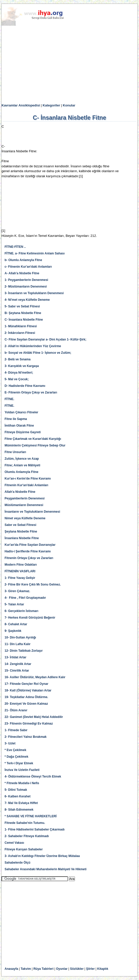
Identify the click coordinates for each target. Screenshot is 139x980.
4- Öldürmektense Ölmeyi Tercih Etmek (33, 777)
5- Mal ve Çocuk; (17, 379)
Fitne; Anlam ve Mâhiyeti (22, 465)
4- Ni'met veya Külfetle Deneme (27, 300)
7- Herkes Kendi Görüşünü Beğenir (30, 618)
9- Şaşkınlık (13, 631)
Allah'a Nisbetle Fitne (20, 492)
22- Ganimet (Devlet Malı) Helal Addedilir (34, 717)
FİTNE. (9, 399)
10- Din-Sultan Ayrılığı (20, 637)
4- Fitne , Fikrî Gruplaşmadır (25, 598)
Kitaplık (103, 969)
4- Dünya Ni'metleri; (19, 373)
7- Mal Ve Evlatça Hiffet (21, 803)
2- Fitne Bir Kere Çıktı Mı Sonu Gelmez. (33, 584)
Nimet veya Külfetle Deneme (25, 518)
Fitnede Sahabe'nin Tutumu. (25, 823)
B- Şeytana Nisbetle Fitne (23, 313)
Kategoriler (51, 105)
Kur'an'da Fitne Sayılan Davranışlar (30, 545)
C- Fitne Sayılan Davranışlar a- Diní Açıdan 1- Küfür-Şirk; (45, 339)
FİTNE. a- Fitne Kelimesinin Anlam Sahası (35, 253)
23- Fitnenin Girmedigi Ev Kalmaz (29, 724)
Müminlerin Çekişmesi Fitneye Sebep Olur (35, 445)
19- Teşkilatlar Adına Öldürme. (26, 697)
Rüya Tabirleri (43, 969)
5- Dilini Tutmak (16, 790)
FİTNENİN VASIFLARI (20, 571)
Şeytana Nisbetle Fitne (21, 532)
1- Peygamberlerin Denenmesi (26, 280)
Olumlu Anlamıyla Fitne (21, 472)
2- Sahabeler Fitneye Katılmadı (27, 836)
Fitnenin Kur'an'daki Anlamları (26, 485)
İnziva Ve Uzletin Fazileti (22, 770)
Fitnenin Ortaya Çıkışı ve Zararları (29, 558)
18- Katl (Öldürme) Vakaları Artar (28, 690)
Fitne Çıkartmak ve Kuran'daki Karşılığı (33, 439)
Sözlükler (77, 969)
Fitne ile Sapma (16, 419)
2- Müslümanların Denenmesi (26, 287)
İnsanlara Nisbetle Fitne (22, 538)
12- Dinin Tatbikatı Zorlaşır (24, 651)
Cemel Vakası (14, 843)
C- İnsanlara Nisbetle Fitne (24, 320)
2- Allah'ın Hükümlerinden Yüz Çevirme (33, 346)
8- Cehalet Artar (16, 624)
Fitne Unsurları (15, 452)
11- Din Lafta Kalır (18, 644)
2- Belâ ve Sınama (18, 359)
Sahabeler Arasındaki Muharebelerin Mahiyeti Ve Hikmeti (45, 869)
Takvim (26, 969)
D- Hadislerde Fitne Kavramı (25, 386)
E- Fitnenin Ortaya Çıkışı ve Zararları (31, 392)
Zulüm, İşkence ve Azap (22, 459)
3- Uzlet (10, 743)
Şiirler (90, 969)
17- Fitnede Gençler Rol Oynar (26, 684)
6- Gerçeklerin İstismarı (21, 611)
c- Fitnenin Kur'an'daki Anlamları (28, 267)
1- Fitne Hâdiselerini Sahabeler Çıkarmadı (35, 829)
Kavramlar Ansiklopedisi (21, 105)
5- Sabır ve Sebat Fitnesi (22, 306)
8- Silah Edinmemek (19, 810)
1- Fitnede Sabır (16, 730)
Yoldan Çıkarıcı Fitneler (21, 412)
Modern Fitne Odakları (21, 565)
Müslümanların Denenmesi (24, 505)
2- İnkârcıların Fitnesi (20, 333)
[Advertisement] (69, 65)
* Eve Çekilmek (15, 750)
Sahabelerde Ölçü (17, 863)
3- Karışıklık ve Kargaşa (22, 366)
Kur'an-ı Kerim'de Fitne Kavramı (28, 479)
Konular (69, 105)
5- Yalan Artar (14, 604)
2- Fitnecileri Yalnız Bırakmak (26, 737)
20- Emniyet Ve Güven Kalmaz (26, 704)
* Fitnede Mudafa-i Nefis (22, 783)
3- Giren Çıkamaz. (17, 591)
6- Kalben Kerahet (18, 796)
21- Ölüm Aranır (16, 710)
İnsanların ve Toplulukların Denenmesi (32, 512)
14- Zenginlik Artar (18, 664)
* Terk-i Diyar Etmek (19, 763)
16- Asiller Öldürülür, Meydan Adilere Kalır (35, 677)
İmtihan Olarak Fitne (19, 426)
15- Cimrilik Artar (17, 671)
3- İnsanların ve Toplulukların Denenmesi (34, 293)
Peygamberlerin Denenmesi (25, 498)
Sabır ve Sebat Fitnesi (20, 525)
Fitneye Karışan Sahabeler (24, 849)
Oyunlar (62, 969)
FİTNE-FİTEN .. (15, 247)
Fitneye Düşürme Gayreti (23, 432)
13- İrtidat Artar (16, 657)
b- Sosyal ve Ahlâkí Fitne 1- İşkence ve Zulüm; (38, 353)
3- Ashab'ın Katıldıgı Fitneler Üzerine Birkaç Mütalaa (42, 856)
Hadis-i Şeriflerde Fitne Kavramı (28, 551)
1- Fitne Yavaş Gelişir (20, 578)
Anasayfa (11, 969)
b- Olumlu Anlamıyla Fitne (23, 260)
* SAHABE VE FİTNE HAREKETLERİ (31, 816)
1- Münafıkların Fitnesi (21, 326)
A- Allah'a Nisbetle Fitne (22, 273)
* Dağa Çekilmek (16, 757)
